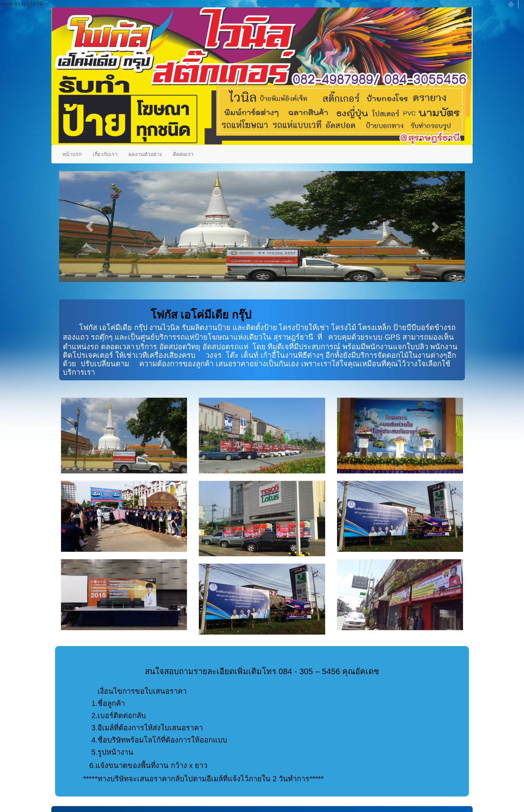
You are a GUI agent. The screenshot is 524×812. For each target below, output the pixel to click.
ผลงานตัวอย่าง (145, 154)
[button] (90, 227)
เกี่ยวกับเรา (105, 154)
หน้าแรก (72, 154)
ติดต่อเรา (183, 154)
